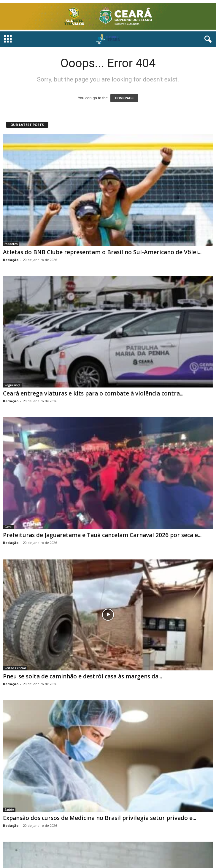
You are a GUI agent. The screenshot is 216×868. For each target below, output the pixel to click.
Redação (11, 260)
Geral (8, 527)
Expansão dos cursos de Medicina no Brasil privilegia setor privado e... (100, 818)
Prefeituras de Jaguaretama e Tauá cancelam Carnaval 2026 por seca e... (102, 535)
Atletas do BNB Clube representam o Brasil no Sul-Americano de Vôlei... (102, 252)
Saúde (9, 810)
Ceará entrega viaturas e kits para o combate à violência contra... (93, 393)
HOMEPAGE (124, 98)
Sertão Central (15, 668)
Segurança (12, 385)
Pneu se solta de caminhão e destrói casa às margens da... (82, 676)
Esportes (11, 244)
